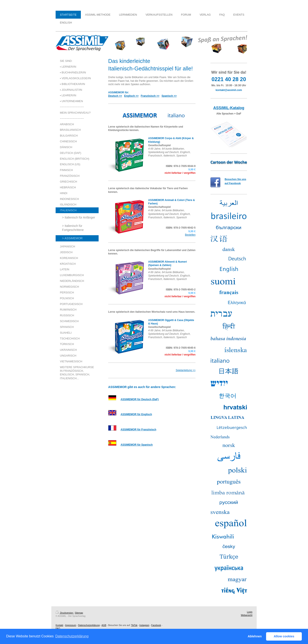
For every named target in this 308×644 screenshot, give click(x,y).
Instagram (144, 625)
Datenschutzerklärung (89, 625)
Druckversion (65, 613)
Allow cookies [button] (284, 636)
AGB (104, 625)
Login (250, 612)
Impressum (70, 625)
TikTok (134, 625)
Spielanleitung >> (186, 370)
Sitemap (79, 613)
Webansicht (247, 615)
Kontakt (59, 625)
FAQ (58, 628)
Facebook (156, 625)
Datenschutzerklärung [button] (72, 636)
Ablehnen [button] (255, 636)
